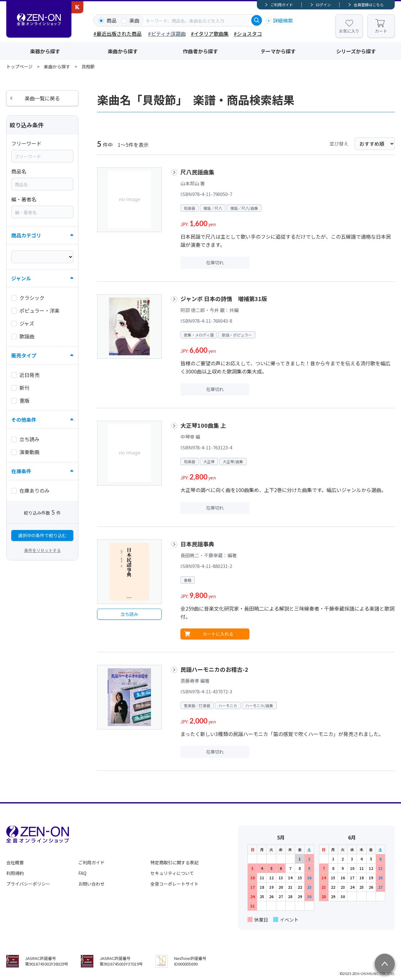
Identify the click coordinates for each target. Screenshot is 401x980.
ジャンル (21, 278)
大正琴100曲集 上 (203, 425)
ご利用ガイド (282, 5)
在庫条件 (21, 471)
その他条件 (24, 420)
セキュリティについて (172, 873)
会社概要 (15, 862)
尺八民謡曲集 (197, 172)
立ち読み (129, 614)
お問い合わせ (91, 884)
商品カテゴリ (26, 235)
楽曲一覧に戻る (42, 98)
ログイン (323, 5)
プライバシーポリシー (28, 884)
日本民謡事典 (197, 544)
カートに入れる (218, 634)
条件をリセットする (42, 550)
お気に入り (349, 31)
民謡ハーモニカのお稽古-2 (214, 669)
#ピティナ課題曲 (167, 34)
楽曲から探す (123, 51)
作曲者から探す (200, 51)
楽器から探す (45, 51)
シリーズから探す (356, 51)
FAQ (82, 873)
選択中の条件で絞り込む (42, 535)
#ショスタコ (248, 34)
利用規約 (15, 873)
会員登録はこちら (369, 5)
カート (381, 31)
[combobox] (198, 20)
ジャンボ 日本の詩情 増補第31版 (224, 299)
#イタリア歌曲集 (210, 34)
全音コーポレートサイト (174, 884)
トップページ (19, 66)
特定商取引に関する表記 (174, 862)
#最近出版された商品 (117, 34)
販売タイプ (24, 355)
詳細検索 (283, 20)
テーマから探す (278, 51)
